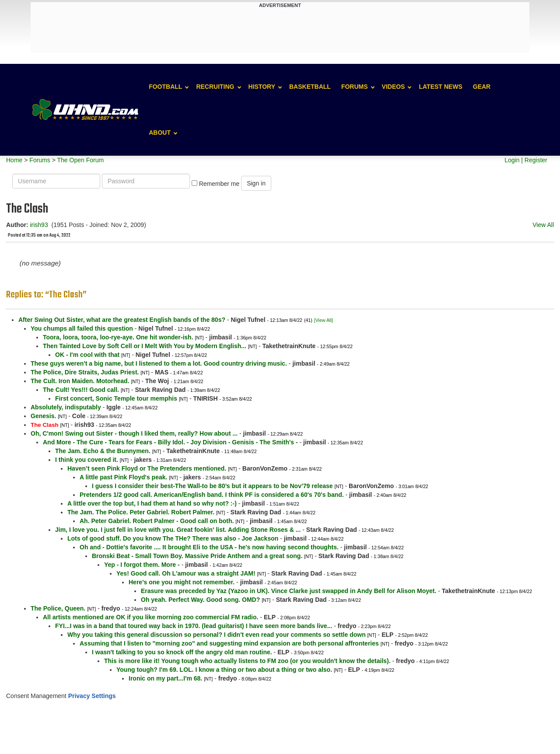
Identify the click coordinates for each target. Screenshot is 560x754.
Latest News (440, 87)
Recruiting (215, 87)
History (262, 87)
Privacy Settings (92, 696)
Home (14, 160)
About (160, 133)
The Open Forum (80, 160)
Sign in (256, 183)
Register (536, 160)
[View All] (324, 320)
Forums (355, 87)
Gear (482, 87)
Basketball (310, 87)
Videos (394, 87)
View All (543, 225)
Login (512, 160)
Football (165, 87)
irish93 (39, 225)
